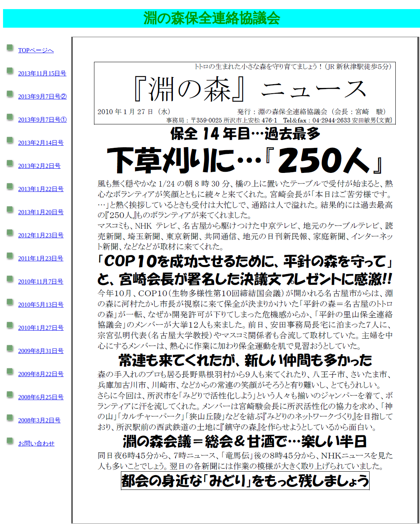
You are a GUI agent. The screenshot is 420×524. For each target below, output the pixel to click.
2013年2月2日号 (39, 166)
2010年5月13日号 (41, 305)
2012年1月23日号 (41, 235)
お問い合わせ (36, 443)
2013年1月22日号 (41, 189)
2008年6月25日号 (41, 397)
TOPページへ (36, 50)
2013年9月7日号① (42, 120)
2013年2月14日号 (41, 143)
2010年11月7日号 (41, 282)
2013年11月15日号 (42, 73)
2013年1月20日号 (41, 212)
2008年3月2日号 (39, 420)
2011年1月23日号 (41, 258)
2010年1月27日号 (41, 328)
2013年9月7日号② (42, 96)
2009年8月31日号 (41, 351)
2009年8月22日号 (41, 374)
